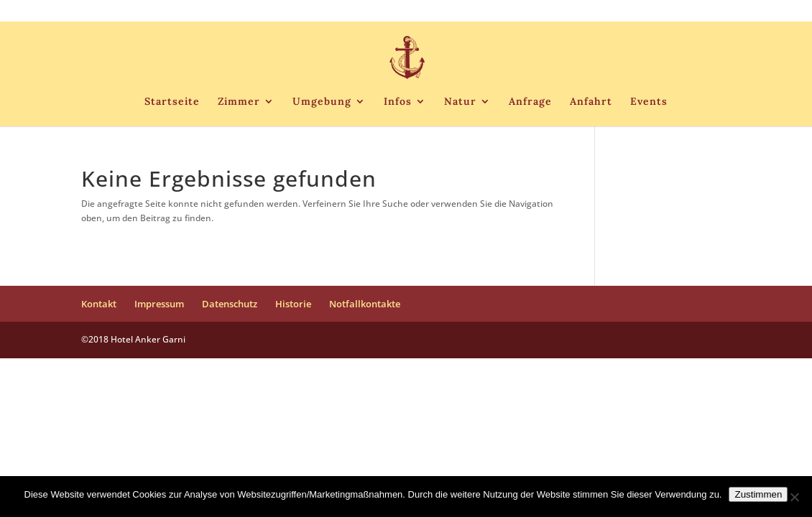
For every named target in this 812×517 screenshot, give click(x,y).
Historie (636, 11)
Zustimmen (758, 494)
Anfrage (530, 102)
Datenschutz (580, 11)
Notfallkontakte (698, 11)
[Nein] (794, 497)
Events (649, 102)
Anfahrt (591, 102)
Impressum (517, 11)
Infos (398, 102)
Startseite (172, 102)
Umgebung (322, 102)
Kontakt (464, 11)
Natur (460, 102)
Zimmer (239, 102)
